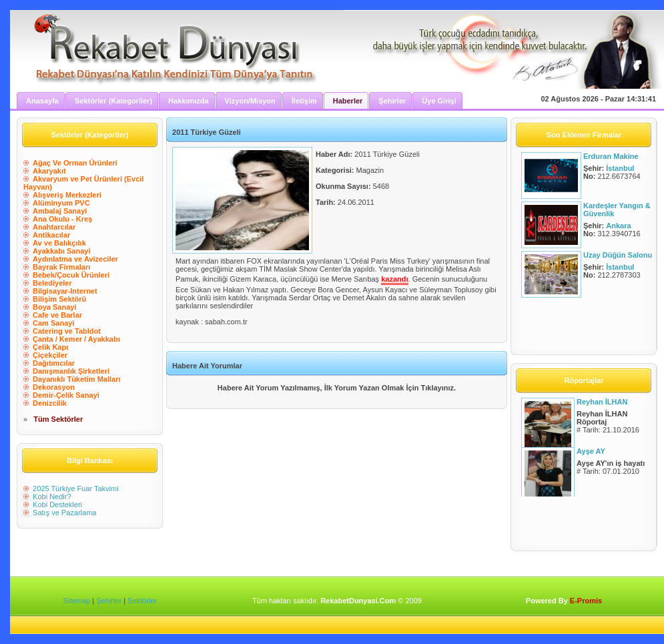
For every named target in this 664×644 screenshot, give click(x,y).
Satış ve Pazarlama (64, 513)
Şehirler (109, 601)
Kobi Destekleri (57, 505)
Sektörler (142, 601)
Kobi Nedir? (52, 497)
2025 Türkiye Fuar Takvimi (76, 489)
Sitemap (77, 601)
